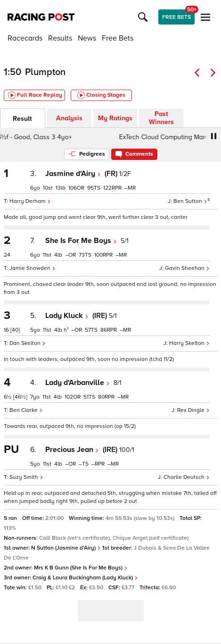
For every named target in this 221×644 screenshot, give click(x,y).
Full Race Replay (35, 95)
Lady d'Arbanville (78, 383)
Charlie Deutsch (187, 477)
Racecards (25, 38)
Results (60, 38)
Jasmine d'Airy (73, 174)
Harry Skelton (189, 343)
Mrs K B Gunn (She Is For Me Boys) (81, 568)
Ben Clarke (26, 410)
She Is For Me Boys (81, 241)
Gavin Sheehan (187, 268)
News (87, 38)
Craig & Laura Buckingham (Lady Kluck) (85, 578)
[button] (144, 17)
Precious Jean (72, 450)
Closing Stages (101, 95)
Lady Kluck (67, 316)
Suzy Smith (26, 477)
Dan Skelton (28, 343)
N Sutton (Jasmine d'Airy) (66, 548)
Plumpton (45, 72)
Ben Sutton (190, 201)
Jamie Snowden (33, 268)
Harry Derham (30, 201)
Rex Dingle (193, 410)
